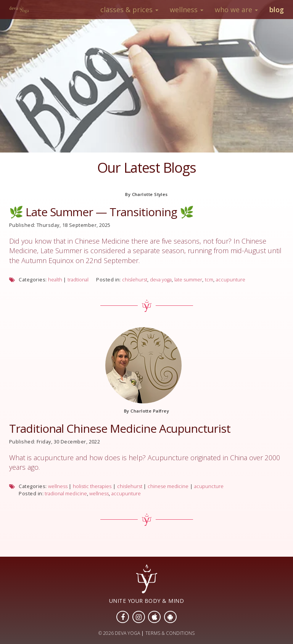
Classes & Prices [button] (129, 10)
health (55, 280)
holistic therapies (92, 486)
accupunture (231, 280)
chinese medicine (168, 486)
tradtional (78, 280)
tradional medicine (66, 494)
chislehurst (135, 280)
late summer (188, 280)
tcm (209, 280)
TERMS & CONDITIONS (170, 633)
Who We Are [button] (236, 10)
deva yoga (161, 280)
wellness (58, 486)
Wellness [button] (187, 10)
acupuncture (209, 486)
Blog (277, 10)
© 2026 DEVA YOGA (119, 633)
